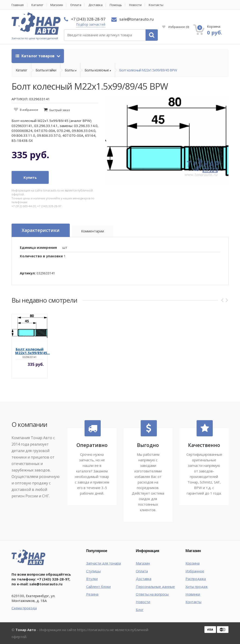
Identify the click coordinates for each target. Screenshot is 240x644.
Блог (140, 610)
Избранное (176, 27)
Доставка (96, 5)
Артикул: (28, 273)
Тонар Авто (26, 630)
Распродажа (196, 579)
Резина (92, 594)
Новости (135, 5)
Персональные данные (155, 586)
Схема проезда (24, 608)
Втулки (92, 579)
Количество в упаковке (41, 256)
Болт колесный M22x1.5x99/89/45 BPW (148, 70)
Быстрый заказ (60, 110)
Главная (18, 5)
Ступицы (93, 571)
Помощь (116, 5)
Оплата (76, 5)
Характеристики (41, 230)
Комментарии (93, 231)
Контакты (156, 5)
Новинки (193, 594)
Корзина (193, 563)
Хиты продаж (197, 586)
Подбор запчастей (91, 24)
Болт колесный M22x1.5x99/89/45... (33, 351)
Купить (30, 177)
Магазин (57, 5)
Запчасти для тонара (103, 563)
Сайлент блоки (98, 586)
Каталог (37, 5)
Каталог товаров (35, 56)
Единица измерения (38, 247)
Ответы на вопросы (152, 594)
